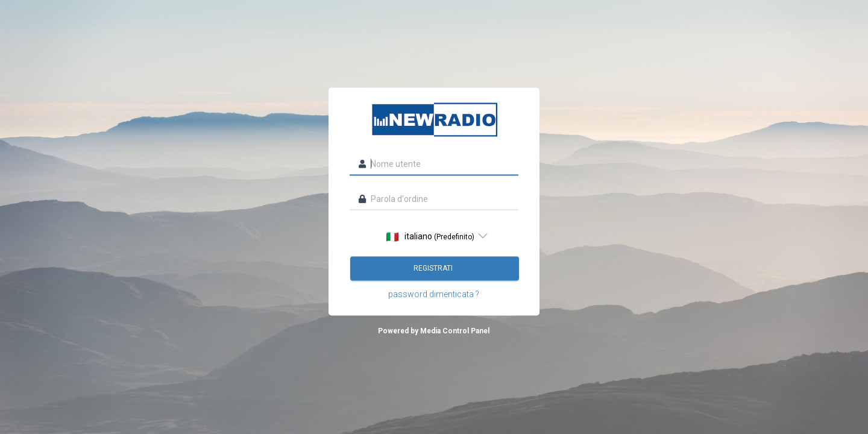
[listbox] (434, 236)
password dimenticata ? (434, 294)
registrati (434, 268)
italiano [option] (430, 237)
